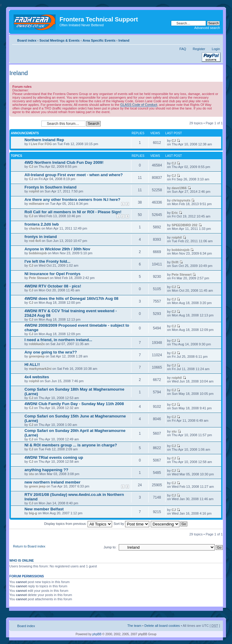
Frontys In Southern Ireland (50, 187)
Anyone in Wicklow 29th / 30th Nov (57, 249)
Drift (175, 262)
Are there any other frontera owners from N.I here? (72, 200)
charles (35, 228)
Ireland (124, 40)
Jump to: (110, 547)
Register (199, 49)
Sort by (131, 524)
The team (134, 626)
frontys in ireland (41, 237)
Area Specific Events (99, 40)
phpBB (97, 634)
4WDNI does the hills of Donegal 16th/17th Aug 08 (71, 298)
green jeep (37, 486)
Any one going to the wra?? (51, 352)
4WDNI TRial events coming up (54, 457)
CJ (174, 141)
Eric (175, 213)
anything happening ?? (46, 470)
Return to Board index (29, 546)
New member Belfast (44, 509)
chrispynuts (181, 200)
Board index (27, 40)
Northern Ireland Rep (44, 140)
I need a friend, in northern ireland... (58, 340)
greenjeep (37, 356)
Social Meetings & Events (59, 40)
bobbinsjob (38, 253)
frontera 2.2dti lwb (42, 224)
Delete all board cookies (162, 626)
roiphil (34, 191)
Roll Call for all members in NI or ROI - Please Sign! (73, 212)
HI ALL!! (32, 365)
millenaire (37, 204)
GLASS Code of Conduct (139, 105)
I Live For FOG (40, 144)
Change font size (216, 39)
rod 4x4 (35, 241)
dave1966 (179, 188)
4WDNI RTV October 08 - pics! (53, 286)
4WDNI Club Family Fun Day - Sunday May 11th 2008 (74, 404)
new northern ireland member (52, 482)
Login (216, 49)
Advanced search (207, 28)
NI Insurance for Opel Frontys (52, 274)
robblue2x (37, 344)
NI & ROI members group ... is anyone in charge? (71, 445)
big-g (33, 513)
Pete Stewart (39, 278)
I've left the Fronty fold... (47, 261)
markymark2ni (40, 369)
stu (174, 431)
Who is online (22, 560)
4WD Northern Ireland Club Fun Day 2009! (64, 162)
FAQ (183, 49)
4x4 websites (37, 377)
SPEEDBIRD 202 (185, 225)
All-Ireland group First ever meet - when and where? (74, 175)
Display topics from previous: (78, 524)
